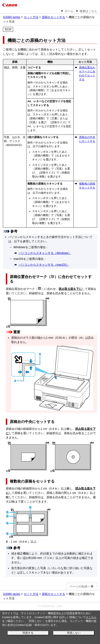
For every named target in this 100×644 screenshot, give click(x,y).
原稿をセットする (54, 17)
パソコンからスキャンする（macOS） (44, 265)
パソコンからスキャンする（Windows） (45, 253)
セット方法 (31, 17)
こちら (92, 617)
